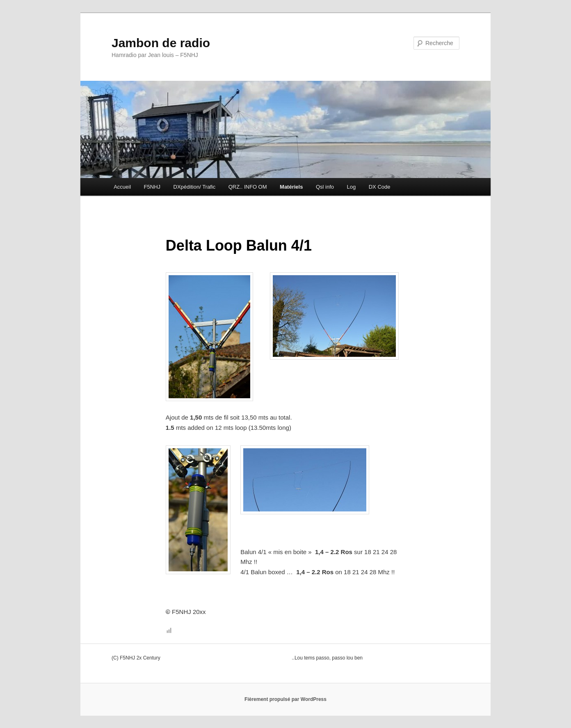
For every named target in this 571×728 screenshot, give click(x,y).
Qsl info (325, 187)
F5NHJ (152, 187)
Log (352, 187)
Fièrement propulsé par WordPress (285, 699)
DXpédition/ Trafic (195, 187)
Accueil (122, 187)
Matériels (291, 187)
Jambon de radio (161, 43)
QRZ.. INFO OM (248, 187)
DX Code (380, 187)
